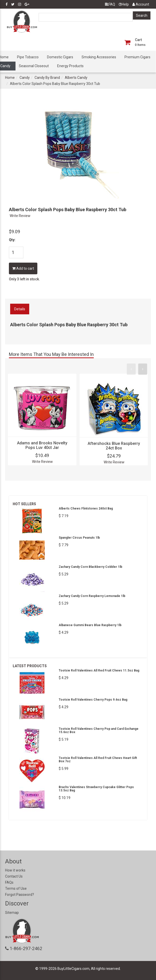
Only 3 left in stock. (24, 279)
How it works (15, 870)
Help (124, 4)
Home (10, 78)
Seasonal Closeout (34, 66)
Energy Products (70, 66)
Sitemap (12, 913)
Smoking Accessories (99, 57)
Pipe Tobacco (28, 57)
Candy (25, 78)
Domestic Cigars (60, 57)
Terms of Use (16, 888)
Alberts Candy (76, 78)
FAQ (110, 4)
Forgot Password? (20, 895)
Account (141, 4)
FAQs (9, 882)
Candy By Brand (47, 78)
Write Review (20, 216)
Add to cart (23, 268)
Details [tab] (20, 309)
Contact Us (14, 876)
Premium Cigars (137, 57)
